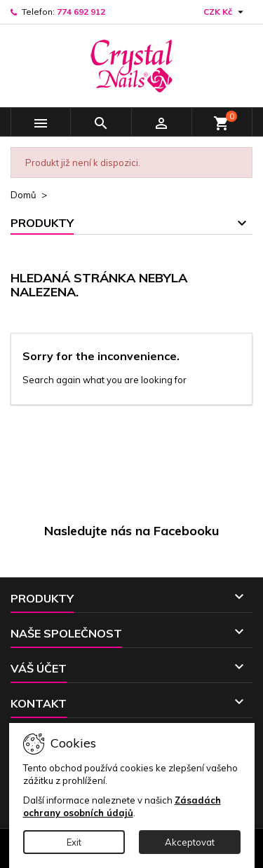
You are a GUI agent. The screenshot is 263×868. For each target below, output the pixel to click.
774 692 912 (81, 12)
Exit (74, 842)
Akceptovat (190, 842)
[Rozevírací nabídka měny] (225, 12)
